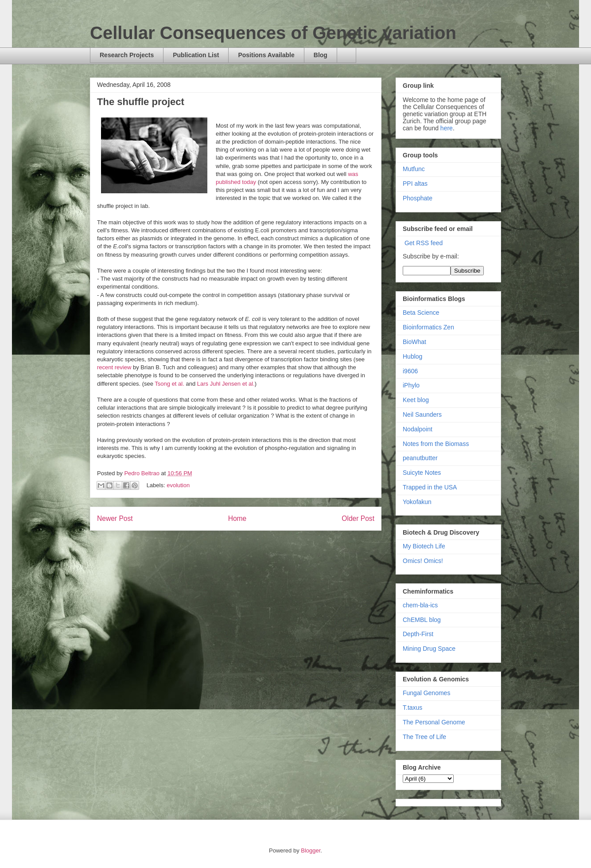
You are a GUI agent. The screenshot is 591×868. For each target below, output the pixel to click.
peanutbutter (420, 458)
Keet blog (416, 400)
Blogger (311, 850)
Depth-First (418, 634)
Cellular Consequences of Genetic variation (273, 33)
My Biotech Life (424, 546)
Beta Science (421, 313)
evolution (178, 485)
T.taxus (412, 708)
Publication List (196, 55)
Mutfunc (414, 169)
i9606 (410, 371)
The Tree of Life (424, 737)
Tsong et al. (169, 384)
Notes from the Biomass (436, 444)
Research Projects (127, 55)
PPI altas (415, 184)
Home (237, 518)
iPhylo (411, 385)
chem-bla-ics (420, 605)
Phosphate (418, 198)
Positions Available (266, 55)
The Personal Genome (434, 722)
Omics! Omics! (423, 561)
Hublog (412, 356)
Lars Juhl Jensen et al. (226, 384)
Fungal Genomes (426, 693)
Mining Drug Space (429, 649)
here (447, 128)
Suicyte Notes (422, 473)
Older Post (358, 518)
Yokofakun (417, 502)
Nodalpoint (418, 429)
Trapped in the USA (430, 487)
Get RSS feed (424, 243)
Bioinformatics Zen (428, 327)
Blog (321, 55)
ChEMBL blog (422, 620)
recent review (114, 367)
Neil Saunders (422, 414)
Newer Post (115, 518)
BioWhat (414, 342)
